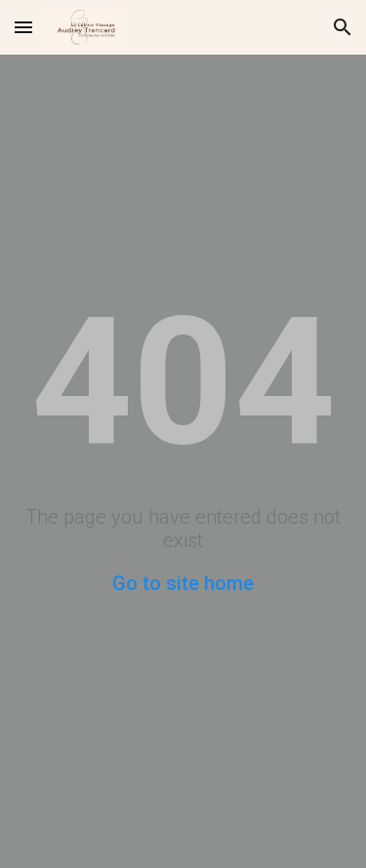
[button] (23, 27)
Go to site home (183, 583)
